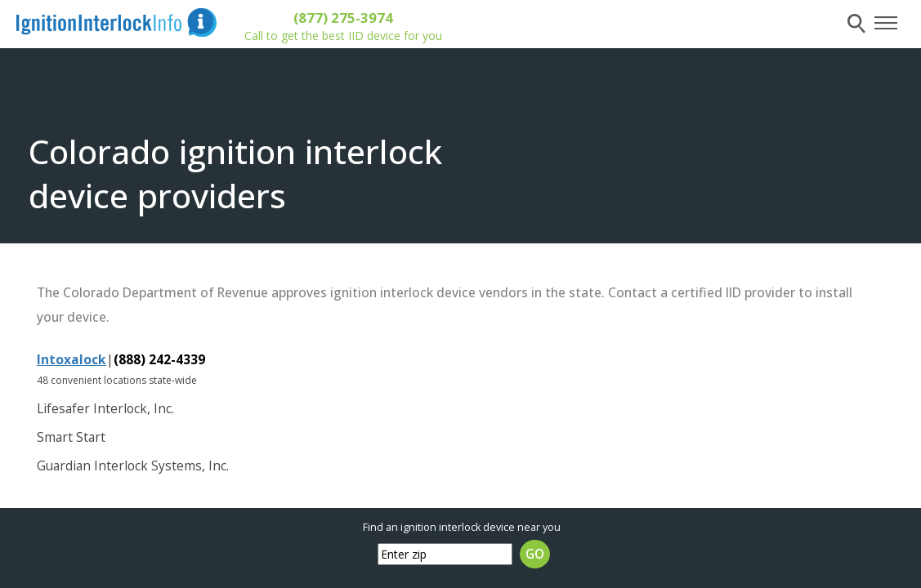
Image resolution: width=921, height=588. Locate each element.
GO (535, 554)
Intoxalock (72, 359)
